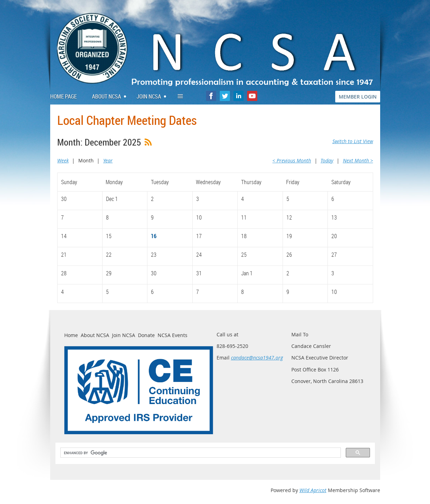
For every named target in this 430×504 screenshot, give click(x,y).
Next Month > (358, 160)
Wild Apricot (313, 490)
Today (327, 160)
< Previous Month (292, 160)
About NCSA (95, 335)
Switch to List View (353, 141)
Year (108, 160)
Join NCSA (124, 335)
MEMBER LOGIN (358, 97)
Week (63, 160)
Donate (146, 335)
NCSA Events (173, 335)
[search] (200, 453)
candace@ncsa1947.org (257, 358)
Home (71, 335)
